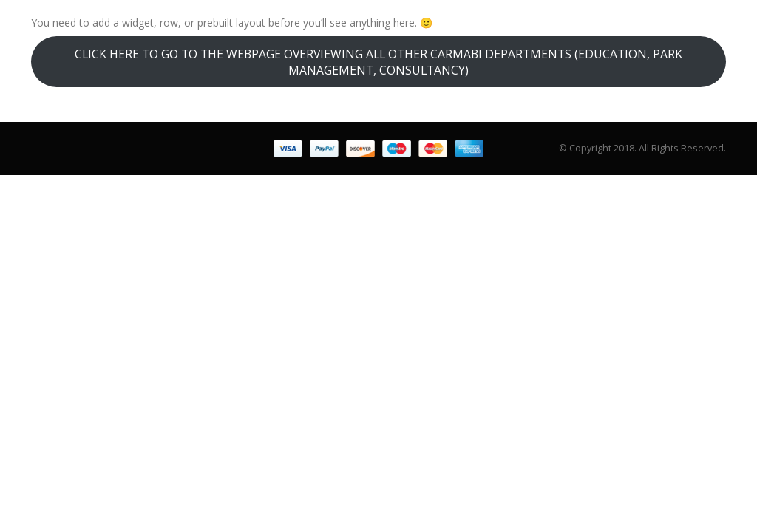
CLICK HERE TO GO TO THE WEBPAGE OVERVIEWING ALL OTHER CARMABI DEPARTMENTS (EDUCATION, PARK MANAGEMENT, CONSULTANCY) (378, 62)
